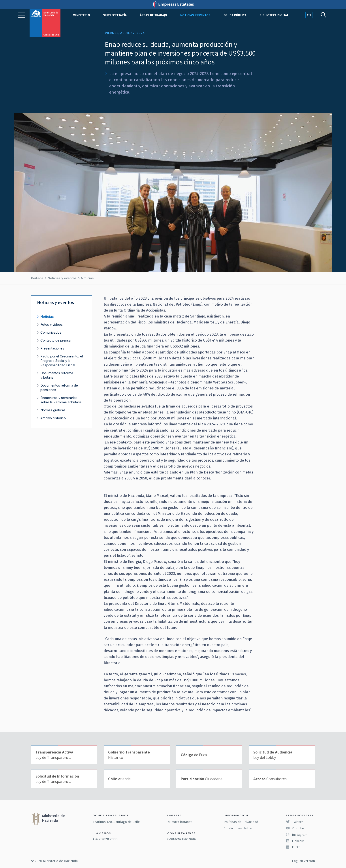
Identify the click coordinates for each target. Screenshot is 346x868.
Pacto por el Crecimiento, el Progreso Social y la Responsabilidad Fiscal (62, 361)
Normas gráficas (53, 410)
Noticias (87, 278)
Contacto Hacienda (181, 839)
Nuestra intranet (180, 822)
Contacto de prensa (55, 340)
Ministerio (81, 15)
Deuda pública (235, 15)
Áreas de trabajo (154, 15)
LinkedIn (295, 841)
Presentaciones (52, 348)
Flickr (293, 847)
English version (303, 861)
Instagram (297, 835)
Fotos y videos (52, 324)
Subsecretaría (115, 15)
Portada (37, 278)
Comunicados (51, 332)
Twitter (294, 822)
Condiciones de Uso (238, 828)
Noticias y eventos (196, 15)
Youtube (295, 828)
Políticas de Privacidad (241, 822)
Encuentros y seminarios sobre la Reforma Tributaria (61, 400)
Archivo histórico (53, 418)
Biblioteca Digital (274, 15)
